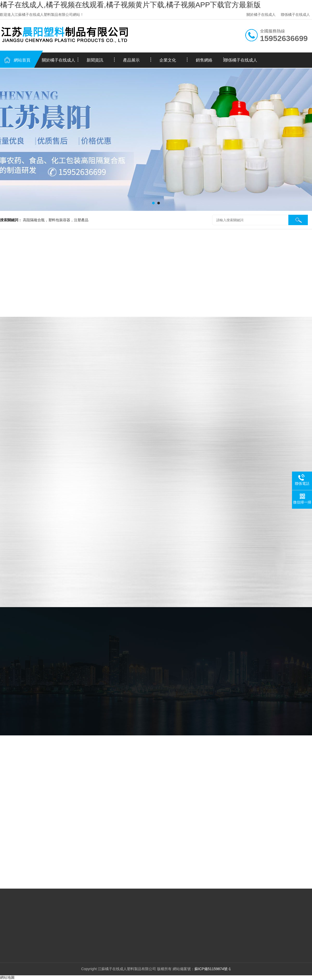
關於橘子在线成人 (261, 15)
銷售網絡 (204, 60)
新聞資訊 (95, 60)
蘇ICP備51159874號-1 (213, 969)
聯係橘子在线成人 (295, 15)
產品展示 (131, 60)
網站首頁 (22, 60)
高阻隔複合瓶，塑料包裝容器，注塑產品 (56, 220)
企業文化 (168, 60)
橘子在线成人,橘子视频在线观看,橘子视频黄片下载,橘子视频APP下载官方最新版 (130, 5)
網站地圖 (7, 977)
